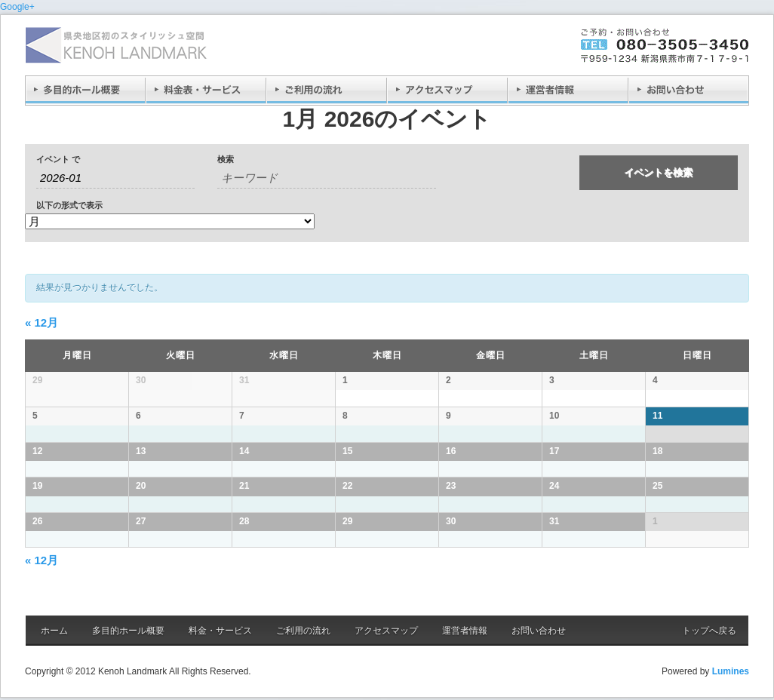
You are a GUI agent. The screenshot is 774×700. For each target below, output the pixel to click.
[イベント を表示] (170, 221)
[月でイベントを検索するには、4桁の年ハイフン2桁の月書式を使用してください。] (115, 178)
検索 (226, 160)
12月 (41, 322)
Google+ (17, 7)
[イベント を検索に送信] (659, 173)
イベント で (58, 160)
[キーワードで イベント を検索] (327, 178)
